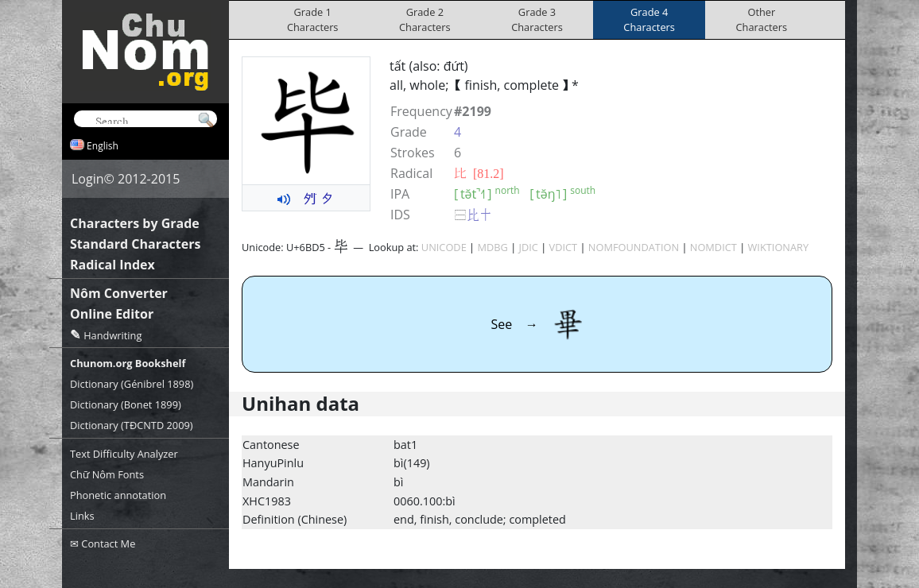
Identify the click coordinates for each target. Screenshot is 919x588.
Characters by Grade (135, 223)
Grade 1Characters (313, 19)
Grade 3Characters (537, 19)
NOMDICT (713, 247)
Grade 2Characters (425, 19)
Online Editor (112, 314)
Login (88, 179)
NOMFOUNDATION (634, 247)
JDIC (529, 247)
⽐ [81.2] (479, 173)
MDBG (492, 247)
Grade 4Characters (649, 19)
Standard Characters (135, 244)
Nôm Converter (119, 293)
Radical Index (112, 265)
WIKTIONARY (779, 247)
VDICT (564, 247)
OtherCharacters (762, 19)
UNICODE (444, 247)
